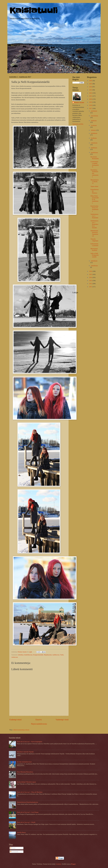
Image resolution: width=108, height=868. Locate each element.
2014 (91, 277)
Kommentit (14, 852)
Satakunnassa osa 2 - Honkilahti (94, 216)
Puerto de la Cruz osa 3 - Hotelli (26, 822)
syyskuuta (94, 125)
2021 (91, 96)
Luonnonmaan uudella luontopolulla (95, 164)
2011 (91, 287)
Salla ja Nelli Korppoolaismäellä (95, 255)
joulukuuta (94, 111)
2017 (91, 108)
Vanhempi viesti (62, 720)
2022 (91, 93)
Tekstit (13, 848)
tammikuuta (94, 266)
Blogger (73, 864)
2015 (91, 274)
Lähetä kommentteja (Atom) (21, 730)
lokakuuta (94, 121)
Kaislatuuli (34, 11)
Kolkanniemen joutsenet (94, 245)
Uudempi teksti (15, 720)
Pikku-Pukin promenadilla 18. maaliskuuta (95, 199)
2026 (91, 81)
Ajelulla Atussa (21, 832)
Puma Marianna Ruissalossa (25, 772)
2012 (91, 284)
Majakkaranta (48, 655)
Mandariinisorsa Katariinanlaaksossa (27, 802)
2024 (91, 87)
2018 (91, 105)
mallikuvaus (56, 655)
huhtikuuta (94, 148)
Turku (62, 655)
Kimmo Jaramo (79, 102)
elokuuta (94, 130)
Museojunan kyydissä (94, 250)
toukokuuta (94, 143)
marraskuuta (94, 116)
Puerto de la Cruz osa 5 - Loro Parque (28, 812)
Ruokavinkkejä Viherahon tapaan (26, 782)
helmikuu (21, 655)
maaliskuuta (94, 153)
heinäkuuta (94, 133)
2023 (91, 90)
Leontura (59, 864)
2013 (91, 281)
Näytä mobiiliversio (39, 724)
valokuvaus (15, 657)
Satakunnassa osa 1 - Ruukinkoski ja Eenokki (94, 224)
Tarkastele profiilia (78, 124)
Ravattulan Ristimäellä (95, 158)
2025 (91, 84)
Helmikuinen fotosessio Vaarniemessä (94, 233)
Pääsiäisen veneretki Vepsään (25, 752)
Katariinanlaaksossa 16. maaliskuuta (94, 209)
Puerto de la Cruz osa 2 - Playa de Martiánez (30, 792)
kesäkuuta (94, 138)
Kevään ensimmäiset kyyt (24, 762)
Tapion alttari (94, 186)
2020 (91, 99)
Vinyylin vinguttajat (94, 240)
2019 (91, 102)
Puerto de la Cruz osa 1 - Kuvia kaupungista (30, 742)
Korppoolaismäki (38, 655)
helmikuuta (94, 261)
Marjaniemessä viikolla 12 (95, 182)
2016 (91, 271)
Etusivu (39, 720)
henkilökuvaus (28, 655)
